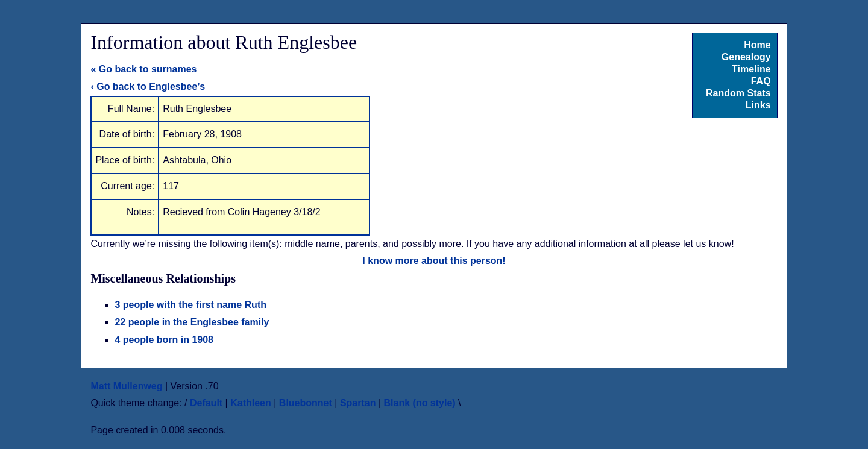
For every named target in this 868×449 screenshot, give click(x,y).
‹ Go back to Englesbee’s (148, 86)
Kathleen (251, 403)
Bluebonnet (306, 403)
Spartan (358, 403)
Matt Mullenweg (126, 386)
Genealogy (746, 57)
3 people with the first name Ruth (190, 305)
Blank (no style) (420, 403)
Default (206, 403)
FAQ (761, 81)
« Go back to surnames (143, 69)
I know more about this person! (434, 261)
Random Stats (738, 93)
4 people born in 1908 (164, 340)
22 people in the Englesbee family (192, 322)
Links (758, 105)
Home (757, 45)
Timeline (751, 69)
